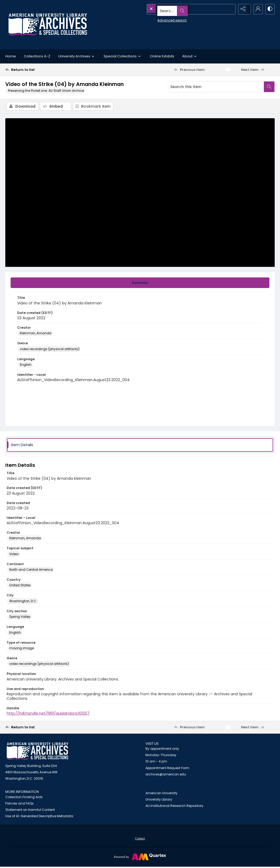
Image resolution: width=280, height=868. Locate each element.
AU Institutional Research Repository (174, 807)
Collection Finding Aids (24, 798)
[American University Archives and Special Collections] (37, 752)
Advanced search (160, 19)
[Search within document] (269, 87)
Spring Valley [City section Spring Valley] (20, 617)
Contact (140, 839)
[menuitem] (140, 839)
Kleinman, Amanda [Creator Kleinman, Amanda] (36, 334)
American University (161, 794)
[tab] (140, 284)
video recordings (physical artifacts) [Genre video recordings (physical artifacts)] (50, 350)
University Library (159, 800)
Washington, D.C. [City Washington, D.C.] (23, 602)
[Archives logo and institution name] (48, 25)
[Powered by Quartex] (140, 857)
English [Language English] (26, 365)
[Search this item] (216, 87)
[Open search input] (230, 9)
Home (11, 56)
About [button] (190, 56)
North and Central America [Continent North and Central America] (31, 570)
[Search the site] (180, 9)
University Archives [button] (77, 56)
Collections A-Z (37, 56)
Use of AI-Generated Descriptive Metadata (39, 817)
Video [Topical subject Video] (14, 555)
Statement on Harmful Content (30, 810)
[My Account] (256, 9)
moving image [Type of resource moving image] (21, 649)
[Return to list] (42, 70)
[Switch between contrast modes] (269, 9)
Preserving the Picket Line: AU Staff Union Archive (46, 91)
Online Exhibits (162, 56)
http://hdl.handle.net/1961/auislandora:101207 (48, 714)
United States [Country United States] (20, 586)
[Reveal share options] (243, 9)
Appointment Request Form (167, 769)
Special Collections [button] (123, 56)
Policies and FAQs (19, 804)
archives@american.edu (166, 775)
